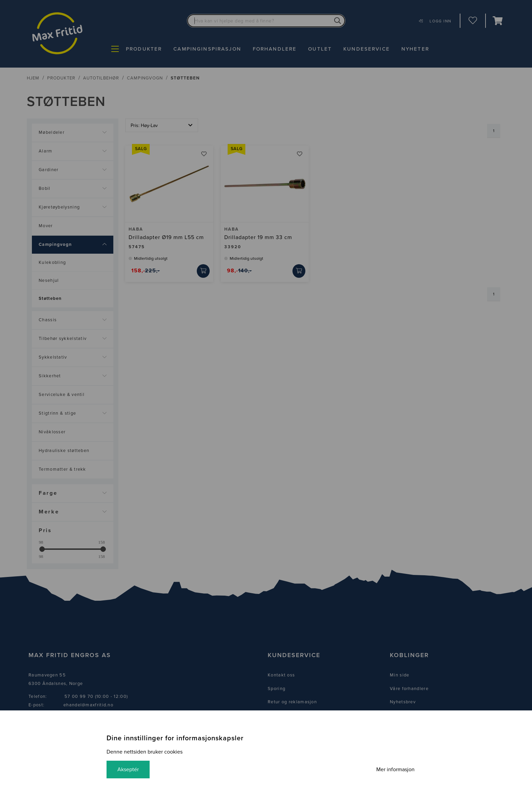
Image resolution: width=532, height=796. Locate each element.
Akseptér (128, 770)
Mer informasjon (395, 770)
